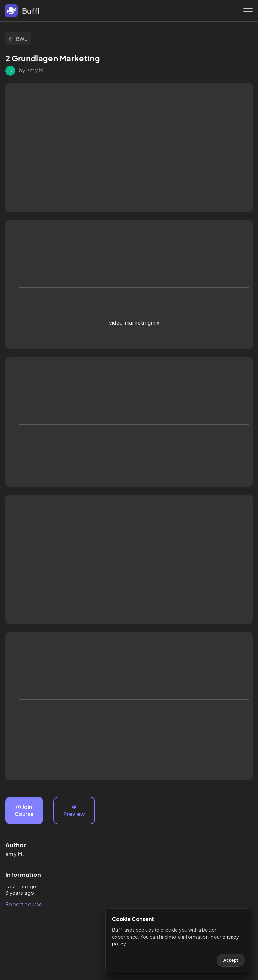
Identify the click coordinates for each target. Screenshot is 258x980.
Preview (74, 811)
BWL (18, 39)
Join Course (24, 810)
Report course (24, 904)
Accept (231, 960)
